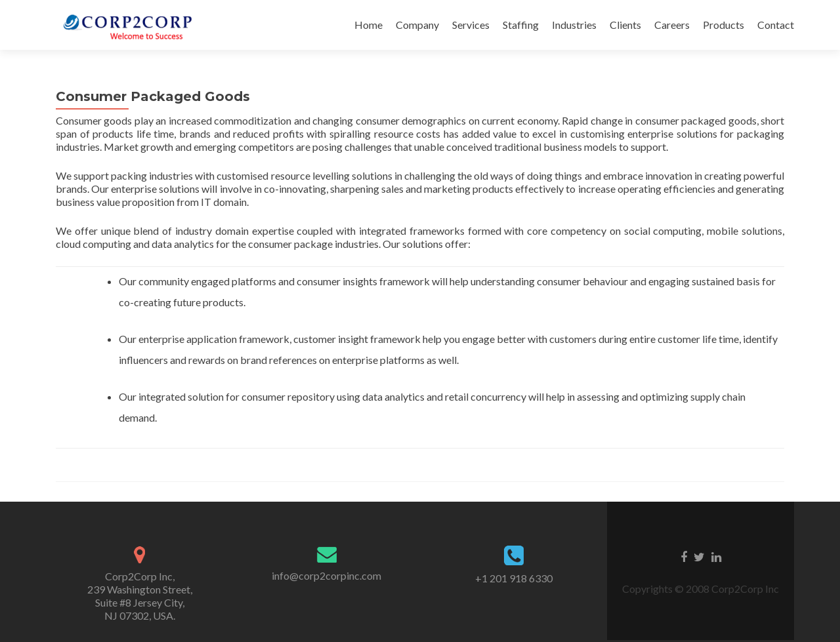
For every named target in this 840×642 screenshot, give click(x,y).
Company (417, 25)
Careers (672, 25)
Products (724, 25)
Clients (625, 25)
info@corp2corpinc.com (326, 575)
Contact (776, 25)
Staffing (521, 25)
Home (368, 25)
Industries (574, 25)
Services (471, 25)
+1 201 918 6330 (514, 578)
